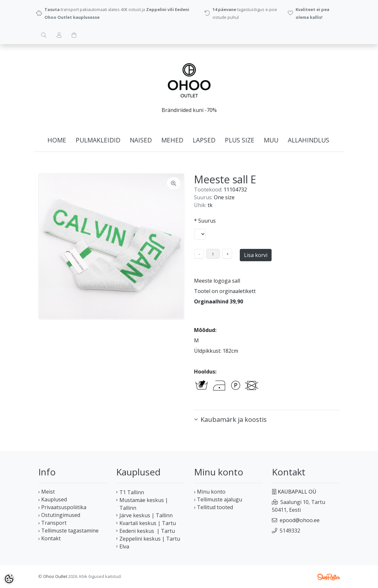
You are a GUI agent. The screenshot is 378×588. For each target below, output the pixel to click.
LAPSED (204, 140)
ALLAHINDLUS (309, 140)
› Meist (47, 492)
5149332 (290, 531)
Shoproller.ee (329, 577)
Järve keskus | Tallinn (146, 515)
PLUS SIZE (240, 140)
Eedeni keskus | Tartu (147, 531)
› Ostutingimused (59, 515)
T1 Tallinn (132, 492)
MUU (271, 140)
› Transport (52, 523)
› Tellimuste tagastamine (68, 531)
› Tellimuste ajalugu (218, 499)
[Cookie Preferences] (9, 579)
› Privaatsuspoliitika (62, 507)
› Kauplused (53, 499)
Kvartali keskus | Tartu (148, 523)
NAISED (141, 140)
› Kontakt (49, 538)
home (57, 140)
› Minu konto (210, 492)
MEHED (172, 140)
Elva (124, 546)
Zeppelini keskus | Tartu (150, 539)
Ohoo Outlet (55, 576)
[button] (267, 420)
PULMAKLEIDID (98, 140)
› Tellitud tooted (213, 507)
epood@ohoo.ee (300, 520)
